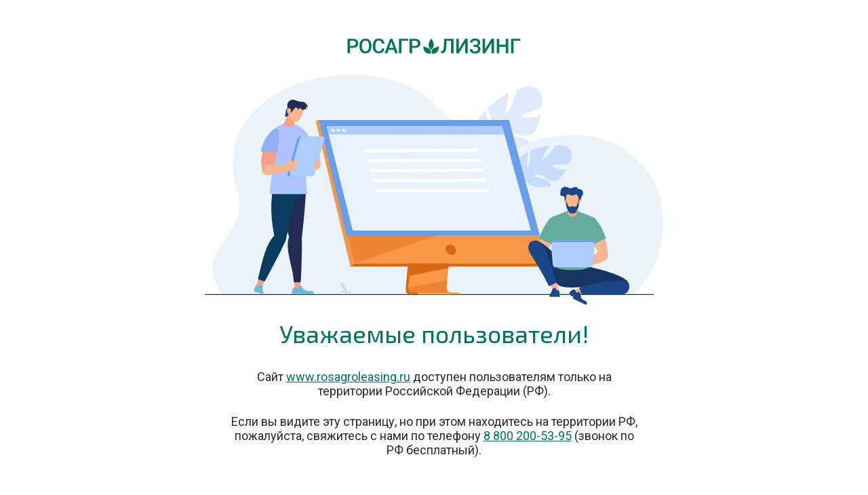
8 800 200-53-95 (528, 436)
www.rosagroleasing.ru (348, 377)
